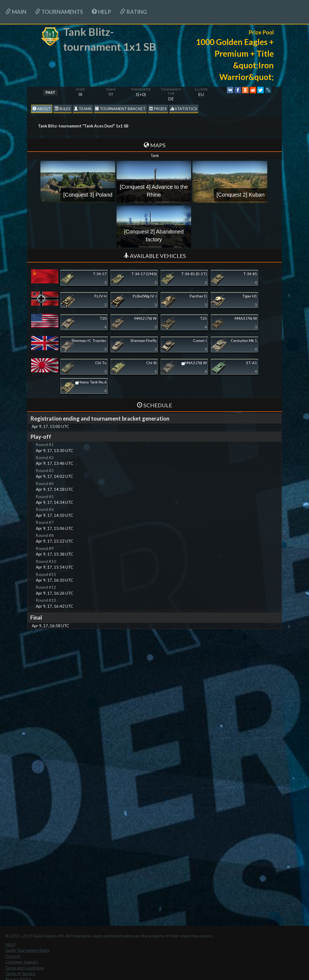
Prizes (158, 109)
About (42, 109)
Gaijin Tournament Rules (27, 950)
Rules (62, 109)
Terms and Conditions (25, 968)
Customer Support (22, 962)
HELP (101, 12)
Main (16, 12)
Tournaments (59, 12)
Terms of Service (20, 973)
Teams (83, 109)
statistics (184, 109)
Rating (133, 12)
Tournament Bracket (120, 109)
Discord (13, 956)
